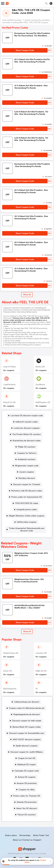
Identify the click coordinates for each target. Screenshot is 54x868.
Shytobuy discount (27, 478)
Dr (37, 689)
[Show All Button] (27, 632)
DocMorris (40, 385)
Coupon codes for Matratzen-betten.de (27, 708)
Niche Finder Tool (41, 835)
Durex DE (8, 671)
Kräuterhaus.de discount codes (27, 441)
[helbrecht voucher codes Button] (26, 422)
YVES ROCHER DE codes (27, 503)
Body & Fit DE (9, 402)
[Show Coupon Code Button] (25, 50)
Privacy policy (29, 854)
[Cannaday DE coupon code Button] (26, 771)
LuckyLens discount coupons (27, 428)
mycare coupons (27, 472)
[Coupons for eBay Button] (26, 790)
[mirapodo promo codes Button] (26, 510)
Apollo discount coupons (27, 746)
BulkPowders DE (43, 402)
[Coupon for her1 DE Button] (26, 758)
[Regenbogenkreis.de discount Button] (26, 714)
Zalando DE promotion (27, 802)
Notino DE (40, 367)
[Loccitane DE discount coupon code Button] (26, 416)
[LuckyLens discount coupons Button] (26, 428)
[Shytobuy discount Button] (26, 478)
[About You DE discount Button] (26, 808)
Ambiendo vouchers (27, 459)
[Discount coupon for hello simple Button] (26, 721)
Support (38, 840)
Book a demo (11, 835)
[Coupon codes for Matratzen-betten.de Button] (26, 708)
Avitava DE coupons (27, 777)
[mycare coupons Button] (26, 472)
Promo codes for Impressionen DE (27, 497)
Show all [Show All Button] (27, 295)
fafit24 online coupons (27, 522)
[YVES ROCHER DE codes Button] (26, 503)
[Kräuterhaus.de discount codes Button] (26, 441)
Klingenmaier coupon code (27, 466)
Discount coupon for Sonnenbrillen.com (27, 733)
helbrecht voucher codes (27, 422)
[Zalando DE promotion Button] (26, 802)
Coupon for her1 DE (27, 758)
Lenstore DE (41, 653)
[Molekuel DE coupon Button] (26, 765)
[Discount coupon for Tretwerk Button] (26, 484)
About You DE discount (27, 808)
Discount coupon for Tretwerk (27, 484)
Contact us (28, 840)
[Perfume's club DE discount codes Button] (26, 491)
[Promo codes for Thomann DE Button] (26, 796)
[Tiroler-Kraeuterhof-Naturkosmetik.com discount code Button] (26, 529)
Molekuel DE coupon (27, 765)
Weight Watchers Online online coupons (27, 516)
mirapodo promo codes (27, 510)
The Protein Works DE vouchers (27, 434)
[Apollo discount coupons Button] (26, 746)
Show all (27, 631)
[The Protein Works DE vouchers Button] (26, 434)
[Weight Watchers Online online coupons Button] (26, 516)
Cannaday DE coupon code (27, 771)
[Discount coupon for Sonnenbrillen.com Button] (26, 733)
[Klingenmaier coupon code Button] (26, 466)
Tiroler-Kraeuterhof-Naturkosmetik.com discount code (27, 529)
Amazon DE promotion (27, 783)
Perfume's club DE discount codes (27, 491)
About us (17, 840)
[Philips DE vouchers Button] (26, 447)
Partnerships (25, 835)
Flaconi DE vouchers (27, 815)
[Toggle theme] (51, 3)
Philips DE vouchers (27, 447)
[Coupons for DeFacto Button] (26, 453)
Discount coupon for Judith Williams (27, 752)
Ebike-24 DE (41, 671)
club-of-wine (10, 367)
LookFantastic (10, 385)
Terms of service (40, 854)
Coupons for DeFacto (27, 453)
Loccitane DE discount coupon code (27, 416)
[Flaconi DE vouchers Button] (26, 815)
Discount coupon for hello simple (27, 721)
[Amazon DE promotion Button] (26, 783)
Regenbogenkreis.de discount (27, 714)
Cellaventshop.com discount (27, 702)
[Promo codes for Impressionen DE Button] (26, 497)
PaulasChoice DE (11, 653)
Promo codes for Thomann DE (27, 796)
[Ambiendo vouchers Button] (26, 459)
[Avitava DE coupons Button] (26, 777)
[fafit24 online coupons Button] (26, 522)
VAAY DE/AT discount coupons (27, 739)
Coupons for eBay (27, 790)
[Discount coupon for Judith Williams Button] (26, 752)
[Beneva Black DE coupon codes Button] (26, 727)
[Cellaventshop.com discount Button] (26, 702)
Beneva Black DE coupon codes (27, 727)
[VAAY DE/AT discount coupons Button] (26, 739)
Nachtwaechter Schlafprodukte (17, 689)
